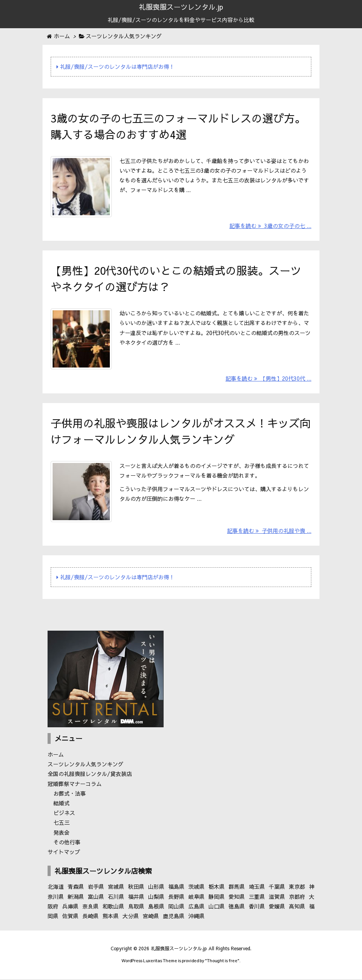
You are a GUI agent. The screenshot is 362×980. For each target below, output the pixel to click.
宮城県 (116, 888)
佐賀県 (70, 917)
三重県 (257, 898)
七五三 (61, 824)
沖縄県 (196, 917)
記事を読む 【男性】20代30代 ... (268, 379)
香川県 (257, 908)
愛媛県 (277, 908)
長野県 (176, 898)
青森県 (76, 888)
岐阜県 (196, 898)
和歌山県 (113, 908)
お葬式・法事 (70, 795)
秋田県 (136, 888)
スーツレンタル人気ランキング (85, 766)
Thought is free (222, 962)
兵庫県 (70, 908)
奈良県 (90, 908)
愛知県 (237, 898)
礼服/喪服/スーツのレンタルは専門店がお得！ (115, 66)
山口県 (217, 908)
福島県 (176, 888)
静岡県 (217, 898)
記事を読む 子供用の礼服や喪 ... (269, 533)
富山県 (96, 898)
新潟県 (76, 898)
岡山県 (176, 908)
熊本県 (111, 917)
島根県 (156, 908)
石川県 (116, 898)
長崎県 (90, 917)
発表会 (61, 834)
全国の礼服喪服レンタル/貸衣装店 (90, 776)
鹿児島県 (174, 917)
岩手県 (96, 888)
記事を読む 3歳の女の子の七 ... (270, 226)
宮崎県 (151, 917)
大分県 (131, 917)
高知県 (297, 908)
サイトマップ (64, 853)
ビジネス (64, 815)
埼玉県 (257, 888)
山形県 (156, 888)
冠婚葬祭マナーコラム (75, 785)
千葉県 (277, 888)
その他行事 (67, 844)
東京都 (297, 888)
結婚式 (61, 805)
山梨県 (156, 898)
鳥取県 (136, 908)
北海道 (56, 888)
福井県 (136, 898)
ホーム (56, 756)
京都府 (297, 898)
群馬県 (237, 888)
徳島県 (237, 908)
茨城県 (196, 888)
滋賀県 (277, 898)
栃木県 (217, 888)
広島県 (196, 908)
